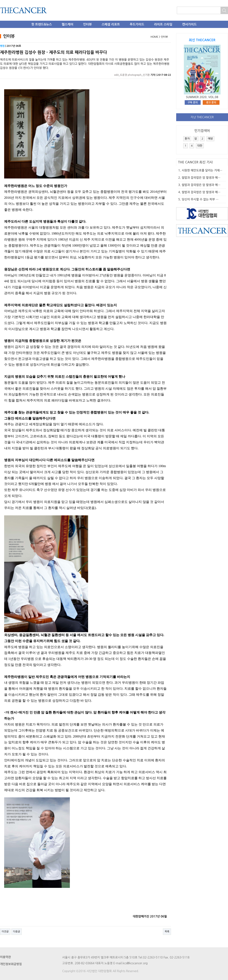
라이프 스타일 (163, 24)
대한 (200, 146)
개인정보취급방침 (11, 964)
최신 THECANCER (202, 40)
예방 (210, 139)
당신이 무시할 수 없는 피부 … (200, 199)
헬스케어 (68, 24)
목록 (167, 932)
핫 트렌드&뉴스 (42, 24)
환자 (187, 139)
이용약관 (5, 957)
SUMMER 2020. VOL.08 (202, 97)
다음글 (17, 932)
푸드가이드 (137, 24)
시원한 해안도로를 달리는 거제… (202, 170)
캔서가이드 (189, 24)
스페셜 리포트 (111, 24)
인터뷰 (87, 24)
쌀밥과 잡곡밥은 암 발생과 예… (201, 178)
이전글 (5, 932)
